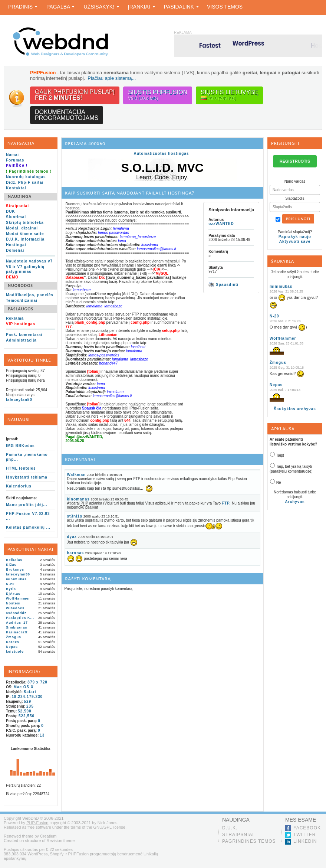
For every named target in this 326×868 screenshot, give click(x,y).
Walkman (77, 475)
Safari (30, 692)
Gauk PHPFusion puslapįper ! (75, 95)
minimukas (16, 579)
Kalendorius (19, 486)
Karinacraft (17, 632)
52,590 (25, 711)
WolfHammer (18, 598)
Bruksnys (15, 570)
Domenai (15, 250)
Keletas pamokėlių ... (28, 527)
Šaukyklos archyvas (295, 409)
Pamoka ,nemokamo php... (27, 457)
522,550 (27, 716)
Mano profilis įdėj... (27, 505)
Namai (12, 155)
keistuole (15, 652)
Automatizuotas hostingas (161, 154)
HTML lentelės (21, 468)
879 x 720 (37, 682)
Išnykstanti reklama (27, 477)
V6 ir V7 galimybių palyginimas (25, 269)
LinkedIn (305, 841)
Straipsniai (238, 835)
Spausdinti (223, 284)
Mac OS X (24, 687)
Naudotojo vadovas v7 (29, 261)
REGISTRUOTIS (295, 161)
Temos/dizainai (22, 301)
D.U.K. (230, 828)
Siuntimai (16, 217)
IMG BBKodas (20, 446)
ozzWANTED (221, 224)
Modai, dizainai (22, 228)
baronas (76, 553)
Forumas (15, 160)
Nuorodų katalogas (26, 177)
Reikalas (14, 560)
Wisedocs (15, 608)
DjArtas (13, 594)
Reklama (15, 318)
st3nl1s (75, 516)
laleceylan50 (19, 400)
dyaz (72, 537)
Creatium (48, 836)
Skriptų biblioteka (25, 223)
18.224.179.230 (27, 697)
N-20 (10, 584)
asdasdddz (16, 613)
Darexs (13, 642)
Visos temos (225, 7)
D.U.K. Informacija (25, 239)
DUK (11, 211)
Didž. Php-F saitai (25, 182)
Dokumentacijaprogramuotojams (67, 115)
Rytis (11, 589)
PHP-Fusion (37, 823)
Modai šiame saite (25, 234)
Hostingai (16, 245)
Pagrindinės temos (249, 841)
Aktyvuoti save (295, 242)
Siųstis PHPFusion (158, 95)
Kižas (11, 565)
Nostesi (13, 603)
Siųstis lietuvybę (229, 95)
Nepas (12, 647)
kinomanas (78, 499)
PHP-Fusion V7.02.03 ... (28, 516)
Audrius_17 (17, 623)
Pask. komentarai (24, 335)
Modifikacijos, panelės (30, 295)
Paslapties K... (20, 618)
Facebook (307, 828)
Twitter (304, 835)
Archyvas (295, 502)
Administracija (21, 340)
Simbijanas (17, 627)
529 (27, 701)
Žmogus (14, 637)
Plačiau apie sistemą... (112, 78)
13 (42, 735)
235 (30, 706)
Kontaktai (16, 188)
